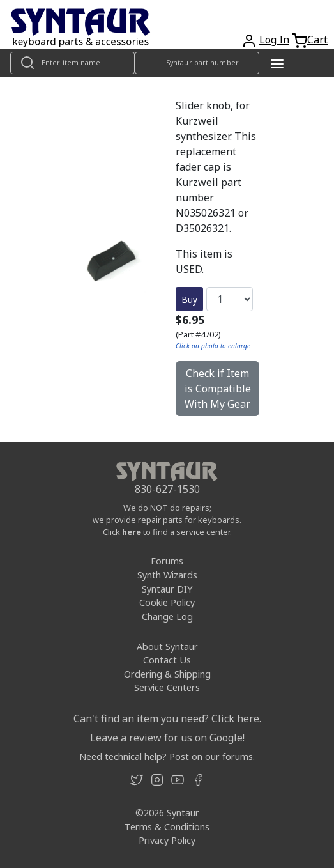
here (132, 532)
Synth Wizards (167, 575)
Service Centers (167, 687)
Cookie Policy (167, 602)
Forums (167, 561)
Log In (274, 40)
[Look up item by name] (72, 63)
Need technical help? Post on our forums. (167, 756)
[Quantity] (230, 299)
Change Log (167, 616)
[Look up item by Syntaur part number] (197, 63)
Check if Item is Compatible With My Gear (218, 389)
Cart (317, 40)
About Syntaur (167, 647)
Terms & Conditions (167, 827)
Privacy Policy (167, 840)
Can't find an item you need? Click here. (167, 718)
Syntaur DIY (167, 589)
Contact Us (167, 660)
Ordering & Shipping (167, 674)
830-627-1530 (167, 489)
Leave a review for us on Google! (167, 738)
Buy (189, 299)
